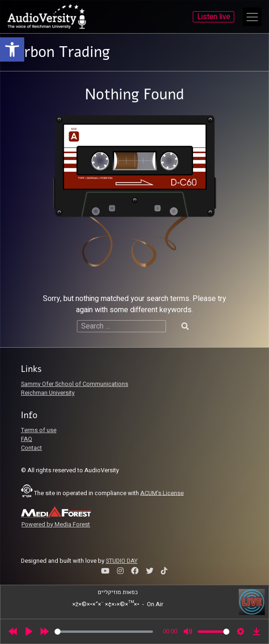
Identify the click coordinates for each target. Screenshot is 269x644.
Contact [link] (31, 448)
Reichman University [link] (48, 393)
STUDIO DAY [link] (122, 561)
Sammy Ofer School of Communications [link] (75, 384)
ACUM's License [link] (162, 493)
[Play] (29, 631)
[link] (12, 49)
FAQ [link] (27, 439)
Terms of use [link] (39, 430)
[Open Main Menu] (252, 17)
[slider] (104, 632)
